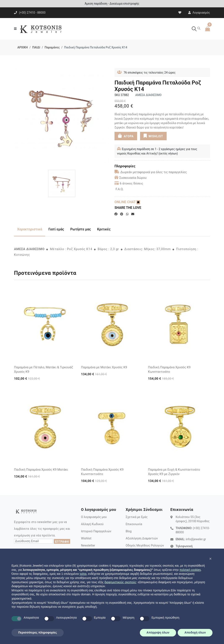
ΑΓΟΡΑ (126, 136)
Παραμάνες (52, 47)
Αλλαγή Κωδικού (92, 524)
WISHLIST (153, 136)
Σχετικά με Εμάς (137, 517)
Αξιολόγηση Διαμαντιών (142, 538)
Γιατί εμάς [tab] (56, 229)
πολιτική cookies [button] (190, 570)
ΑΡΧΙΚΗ (23, 47)
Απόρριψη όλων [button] (158, 632)
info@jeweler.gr (196, 539)
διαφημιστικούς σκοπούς (120, 582)
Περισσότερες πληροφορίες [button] (38, 632)
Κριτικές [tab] (104, 229)
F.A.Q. (120, 189)
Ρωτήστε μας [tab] (81, 229)
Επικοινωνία (134, 524)
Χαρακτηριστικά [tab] (30, 229)
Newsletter (88, 545)
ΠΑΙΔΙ (36, 47)
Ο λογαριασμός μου (94, 517)
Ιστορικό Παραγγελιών (96, 531)
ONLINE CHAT (127, 202)
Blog (129, 531)
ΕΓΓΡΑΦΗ (62, 542)
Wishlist (86, 538)
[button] (210, 559)
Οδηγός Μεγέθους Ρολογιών (145, 545)
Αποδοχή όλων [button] (195, 632)
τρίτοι (83, 574)
